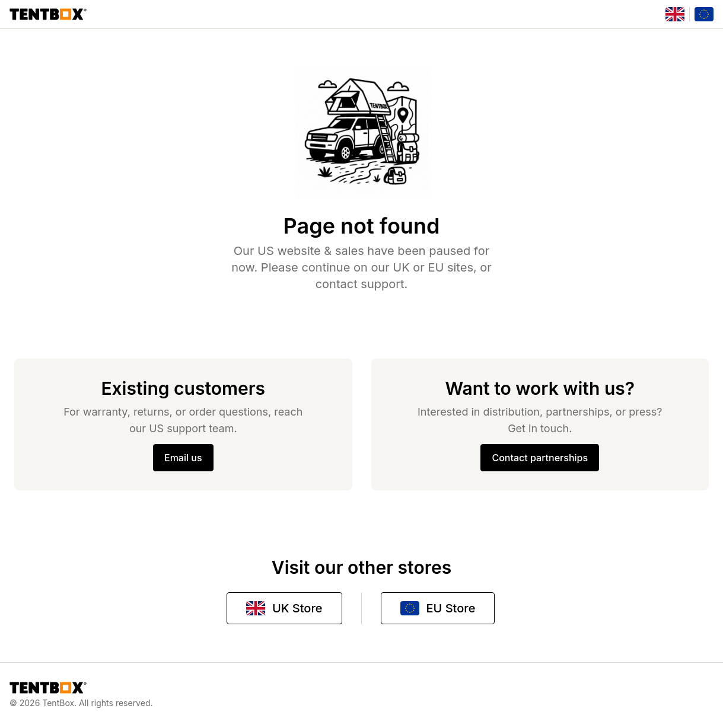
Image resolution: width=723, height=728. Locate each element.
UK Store (284, 608)
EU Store (438, 608)
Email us (183, 458)
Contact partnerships (540, 458)
